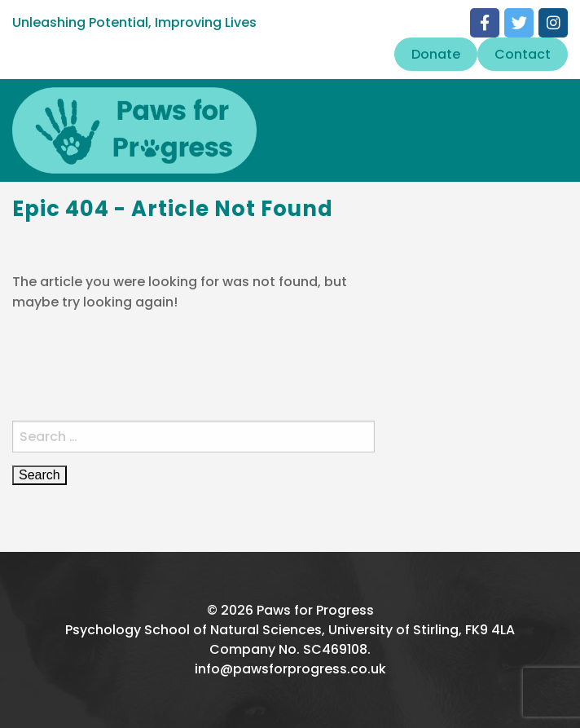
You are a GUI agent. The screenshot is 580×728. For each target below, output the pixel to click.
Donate (436, 54)
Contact (523, 54)
